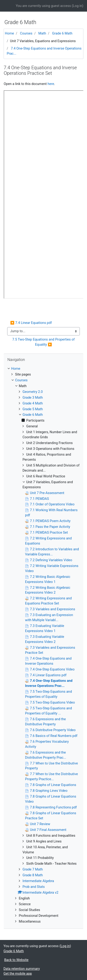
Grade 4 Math (33, 403)
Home (9, 33)
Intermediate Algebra (38, 881)
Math (42, 33)
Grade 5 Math (33, 409)
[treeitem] (43, 369)
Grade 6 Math (62, 33)
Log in (77, 6)
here (51, 84)
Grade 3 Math (33, 398)
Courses (26, 33)
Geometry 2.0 (33, 392)
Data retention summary (22, 969)
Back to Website (16, 960)
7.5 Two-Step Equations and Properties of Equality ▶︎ (44, 342)
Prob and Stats (34, 887)
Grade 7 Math (33, 869)
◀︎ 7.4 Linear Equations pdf (31, 323)
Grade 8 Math (33, 875)
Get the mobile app (18, 974)
